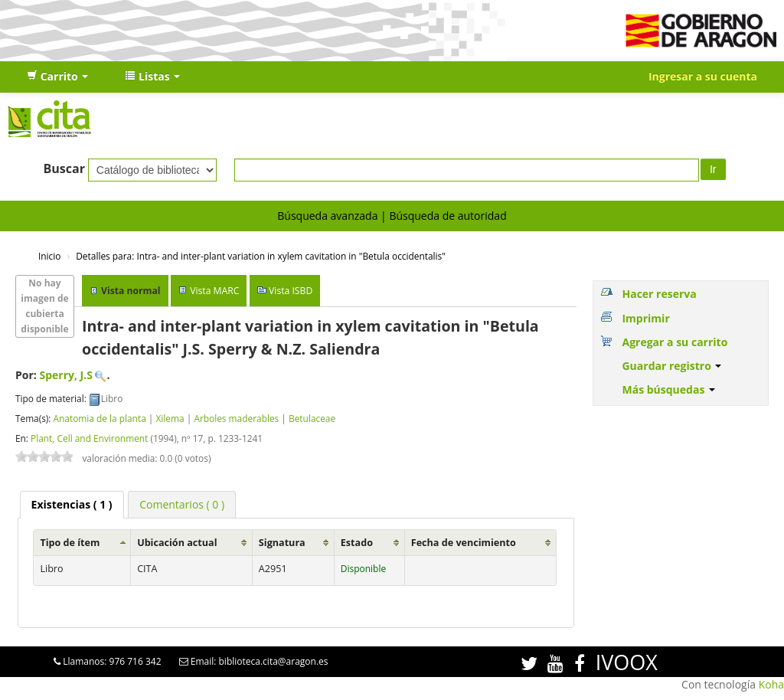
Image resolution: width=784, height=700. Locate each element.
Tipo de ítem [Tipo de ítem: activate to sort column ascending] (70, 543)
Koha (771, 684)
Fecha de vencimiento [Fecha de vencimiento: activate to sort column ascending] (464, 543)
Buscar (64, 168)
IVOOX (627, 662)
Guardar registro (671, 366)
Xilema (170, 418)
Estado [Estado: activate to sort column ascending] (357, 543)
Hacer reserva (659, 294)
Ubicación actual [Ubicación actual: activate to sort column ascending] (177, 543)
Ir (713, 169)
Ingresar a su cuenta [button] (703, 76)
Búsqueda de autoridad (448, 216)
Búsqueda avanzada (327, 216)
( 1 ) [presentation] (72, 504)
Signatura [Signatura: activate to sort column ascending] (282, 543)
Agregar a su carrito (675, 342)
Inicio (49, 256)
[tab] (72, 505)
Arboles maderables (236, 418)
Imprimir (645, 318)
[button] (57, 77)
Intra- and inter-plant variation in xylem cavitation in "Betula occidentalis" (261, 256)
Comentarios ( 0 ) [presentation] (182, 504)
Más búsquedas (668, 389)
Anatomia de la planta (99, 418)
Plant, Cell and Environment (89, 438)
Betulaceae (312, 418)
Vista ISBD (291, 291)
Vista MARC (214, 291)
